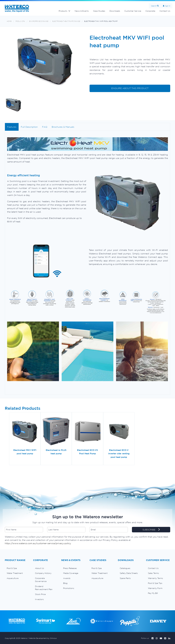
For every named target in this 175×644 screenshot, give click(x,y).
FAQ (45, 127)
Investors (39, 599)
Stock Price (40, 594)
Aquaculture (13, 578)
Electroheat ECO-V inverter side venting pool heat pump (119, 454)
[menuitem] (17, 568)
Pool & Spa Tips (155, 583)
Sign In (167, 6)
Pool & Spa (20, 21)
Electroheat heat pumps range (66, 21)
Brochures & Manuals (63, 127)
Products (63, 11)
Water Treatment (15, 573)
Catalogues (125, 568)
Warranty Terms (155, 578)
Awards (67, 578)
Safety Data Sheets (129, 573)
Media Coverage (71, 573)
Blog (65, 583)
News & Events (82, 11)
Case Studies (99, 11)
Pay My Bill (153, 593)
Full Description (29, 127)
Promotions (69, 588)
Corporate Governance (41, 580)
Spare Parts (125, 578)
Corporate (150, 11)
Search (154, 6)
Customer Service (133, 11)
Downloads (115, 11)
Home (9, 21)
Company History (43, 573)
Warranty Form (155, 588)
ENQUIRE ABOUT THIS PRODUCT (130, 88)
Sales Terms (153, 573)
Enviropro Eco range (39, 21)
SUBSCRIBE (151, 530)
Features (12, 127)
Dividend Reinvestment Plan (44, 588)
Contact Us (165, 11)
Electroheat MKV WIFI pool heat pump (101, 21)
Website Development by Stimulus (43, 638)
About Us (40, 568)
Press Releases (70, 568)
